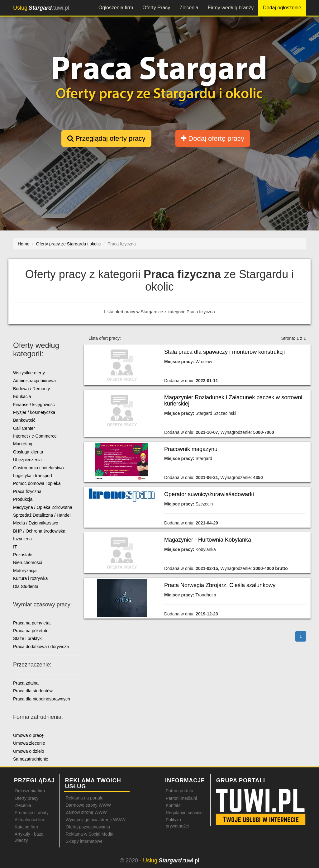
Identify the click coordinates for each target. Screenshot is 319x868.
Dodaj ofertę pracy (213, 138)
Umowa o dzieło (29, 751)
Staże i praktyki (28, 638)
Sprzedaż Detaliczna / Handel (42, 515)
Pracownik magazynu (191, 449)
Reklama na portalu (85, 798)
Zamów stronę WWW (86, 812)
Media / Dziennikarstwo (36, 523)
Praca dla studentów (33, 691)
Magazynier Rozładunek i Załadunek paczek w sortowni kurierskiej (233, 401)
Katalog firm (26, 827)
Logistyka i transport (33, 476)
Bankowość (24, 420)
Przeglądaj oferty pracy (106, 138)
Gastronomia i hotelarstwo (38, 468)
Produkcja (23, 499)
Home (24, 244)
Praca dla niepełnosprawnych (42, 699)
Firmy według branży (231, 8)
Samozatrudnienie (31, 759)
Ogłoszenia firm (116, 8)
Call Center (24, 428)
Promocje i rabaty (32, 813)
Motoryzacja (25, 571)
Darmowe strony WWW (88, 805)
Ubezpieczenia (27, 460)
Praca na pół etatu (31, 631)
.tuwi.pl (41, 8)
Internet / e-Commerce (35, 436)
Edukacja (22, 396)
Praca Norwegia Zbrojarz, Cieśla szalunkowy (220, 585)
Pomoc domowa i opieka (37, 483)
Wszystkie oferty (29, 373)
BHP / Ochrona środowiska (39, 531)
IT (15, 547)
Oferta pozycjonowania (88, 827)
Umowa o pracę (28, 735)
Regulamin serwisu (184, 813)
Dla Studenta (26, 586)
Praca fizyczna (27, 491)
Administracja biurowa (34, 381)
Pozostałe (23, 555)
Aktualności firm (30, 820)
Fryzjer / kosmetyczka (34, 412)
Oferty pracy (26, 798)
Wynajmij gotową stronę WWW (96, 820)
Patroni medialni (181, 798)
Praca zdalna (26, 683)
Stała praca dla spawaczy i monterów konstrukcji (224, 352)
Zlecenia (189, 8)
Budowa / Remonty (31, 389)
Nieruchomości (28, 562)
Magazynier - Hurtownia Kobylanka (208, 540)
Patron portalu (179, 791)
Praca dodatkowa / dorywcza (41, 647)
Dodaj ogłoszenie (282, 8)
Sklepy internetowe (84, 841)
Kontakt (173, 805)
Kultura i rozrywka (30, 578)
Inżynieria (22, 539)
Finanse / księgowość (34, 405)
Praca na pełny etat (32, 623)
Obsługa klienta (28, 452)
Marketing (23, 444)
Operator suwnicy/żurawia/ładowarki (209, 494)
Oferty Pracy (156, 8)
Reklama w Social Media (90, 834)
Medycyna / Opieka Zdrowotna (43, 507)
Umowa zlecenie (29, 743)
